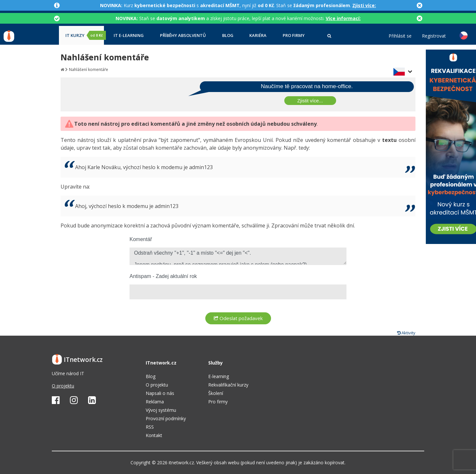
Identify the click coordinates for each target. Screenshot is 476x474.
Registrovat (434, 36)
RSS (150, 427)
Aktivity (406, 333)
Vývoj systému (161, 410)
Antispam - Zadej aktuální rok (163, 276)
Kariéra (258, 35)
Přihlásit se (400, 36)
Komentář (141, 239)
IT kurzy (85, 35)
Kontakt (154, 435)
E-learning (219, 376)
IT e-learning (129, 35)
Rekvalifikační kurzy (228, 385)
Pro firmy (294, 35)
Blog (228, 35)
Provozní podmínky (166, 418)
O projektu (63, 386)
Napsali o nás (160, 393)
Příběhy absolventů (183, 35)
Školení (216, 393)
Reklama (155, 402)
